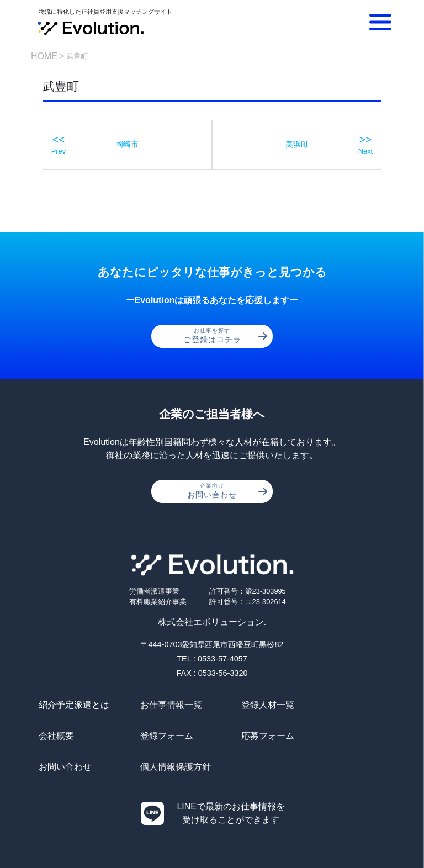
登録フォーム (65, 736)
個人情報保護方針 (347, 736)
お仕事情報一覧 (161, 705)
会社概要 (330, 705)
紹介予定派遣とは (74, 705)
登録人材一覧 (247, 705)
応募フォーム (156, 736)
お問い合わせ (227, 491)
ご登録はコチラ (226, 336)
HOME (44, 56)
